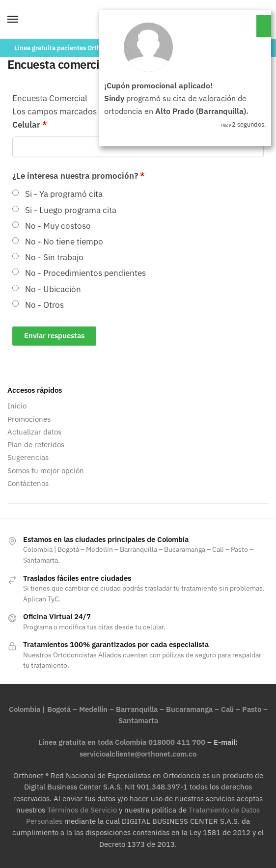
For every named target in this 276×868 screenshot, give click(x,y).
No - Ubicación (53, 289)
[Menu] (22, 20)
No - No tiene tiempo (64, 242)
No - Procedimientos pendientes (85, 273)
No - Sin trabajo (54, 257)
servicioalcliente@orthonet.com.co (138, 754)
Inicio (17, 406)
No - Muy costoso (58, 226)
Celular (29, 125)
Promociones (29, 419)
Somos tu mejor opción (46, 471)
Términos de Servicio (82, 810)
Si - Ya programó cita (64, 194)
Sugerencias (28, 457)
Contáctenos (28, 483)
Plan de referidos (36, 445)
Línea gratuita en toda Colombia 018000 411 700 (122, 742)
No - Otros (44, 305)
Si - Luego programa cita (71, 210)
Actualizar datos (34, 432)
